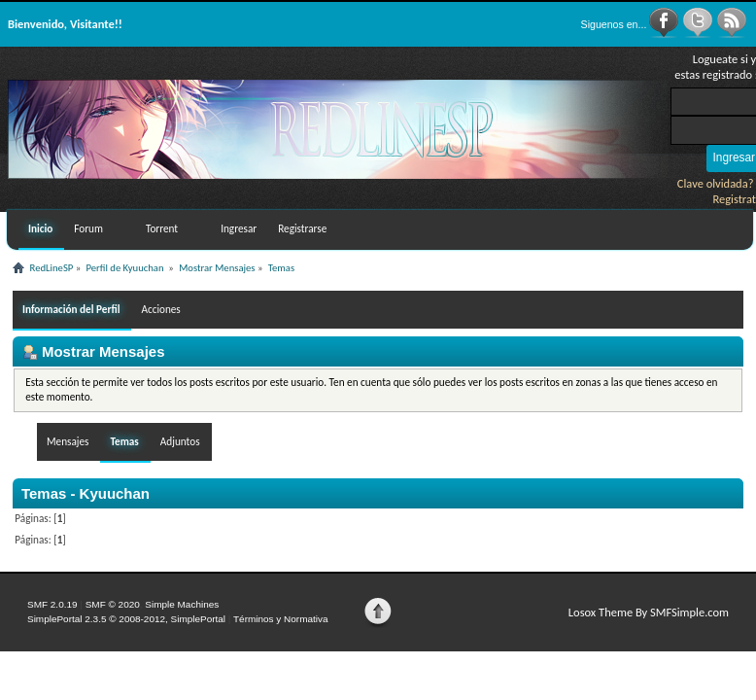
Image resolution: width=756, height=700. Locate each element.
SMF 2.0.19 (52, 604)
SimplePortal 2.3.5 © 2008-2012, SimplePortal (126, 619)
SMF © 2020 (113, 604)
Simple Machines (182, 604)
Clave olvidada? (716, 183)
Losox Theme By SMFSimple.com (649, 612)
